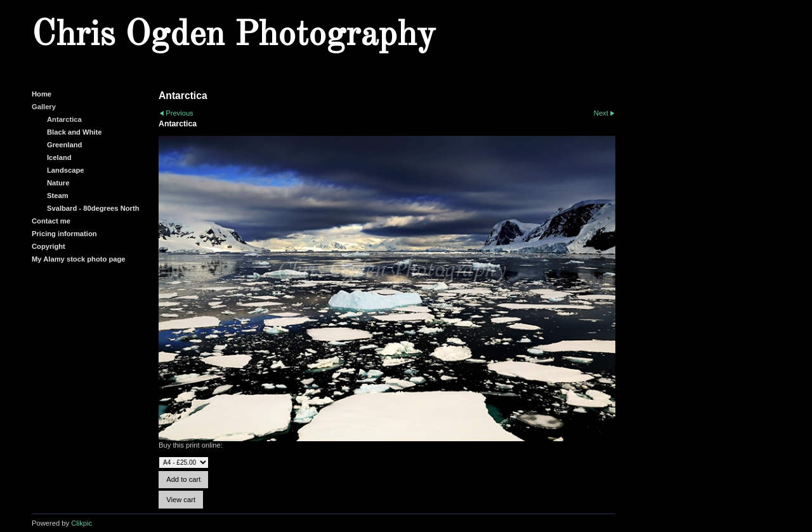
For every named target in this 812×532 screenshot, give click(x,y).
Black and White (74, 132)
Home (42, 94)
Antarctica (64, 119)
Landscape (65, 170)
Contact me (51, 221)
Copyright (49, 246)
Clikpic (82, 523)
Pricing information (64, 234)
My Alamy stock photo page (79, 259)
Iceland (59, 157)
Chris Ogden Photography (233, 36)
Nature (58, 183)
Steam (58, 196)
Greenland (64, 145)
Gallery (44, 107)
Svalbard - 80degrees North (93, 208)
